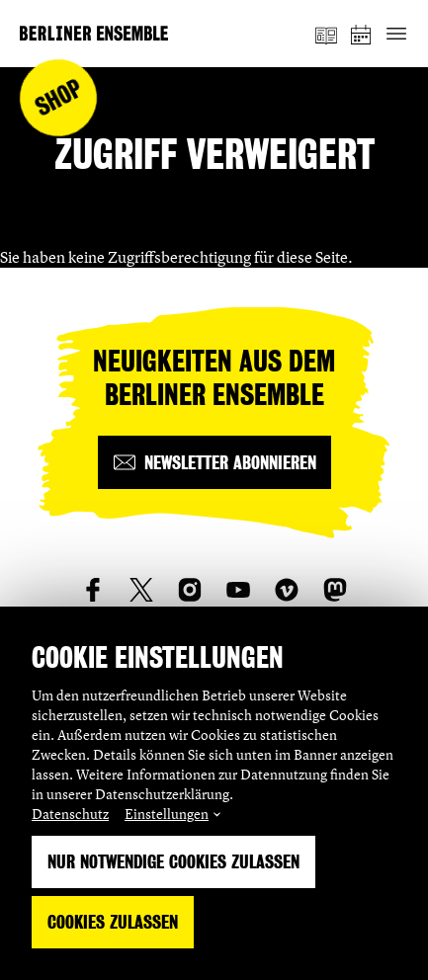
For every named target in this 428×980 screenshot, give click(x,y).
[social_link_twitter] (141, 590)
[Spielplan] (362, 34)
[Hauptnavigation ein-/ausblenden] (396, 34)
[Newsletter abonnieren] (214, 462)
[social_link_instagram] (190, 590)
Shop (59, 98)
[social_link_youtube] (238, 590)
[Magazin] (326, 34)
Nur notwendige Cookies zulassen (173, 862)
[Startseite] (94, 33)
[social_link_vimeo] (287, 590)
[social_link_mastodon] (335, 590)
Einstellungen (167, 814)
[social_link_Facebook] (93, 590)
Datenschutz (70, 814)
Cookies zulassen (113, 922)
